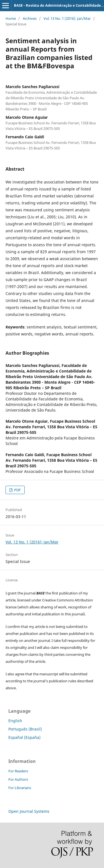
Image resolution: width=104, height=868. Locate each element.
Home (11, 18)
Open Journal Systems (29, 811)
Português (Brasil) (25, 729)
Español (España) (24, 737)
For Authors (18, 779)
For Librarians (20, 788)
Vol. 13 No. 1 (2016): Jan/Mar (67, 18)
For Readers (18, 771)
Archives (30, 18)
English (15, 721)
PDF (17, 490)
